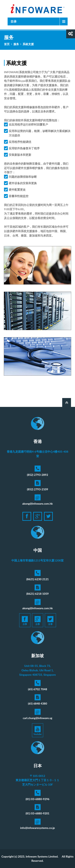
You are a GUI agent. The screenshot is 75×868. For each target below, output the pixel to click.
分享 (25, 621)
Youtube (37, 731)
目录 (14, 21)
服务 (16, 44)
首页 (7, 44)
